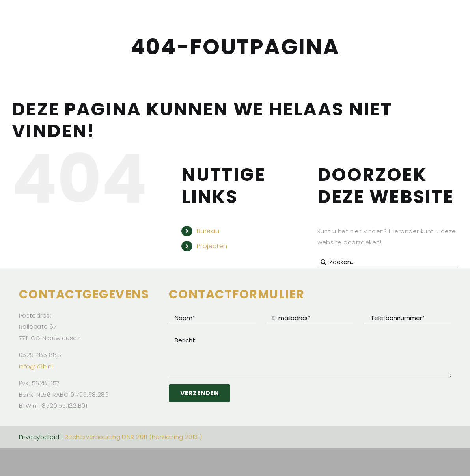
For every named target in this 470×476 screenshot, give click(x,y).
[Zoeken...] (388, 262)
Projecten (212, 246)
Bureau (208, 231)
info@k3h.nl (36, 366)
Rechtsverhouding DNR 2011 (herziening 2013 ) (133, 437)
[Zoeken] (323, 262)
